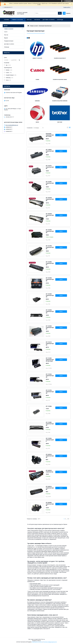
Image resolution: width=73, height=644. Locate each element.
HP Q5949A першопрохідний (50, 504)
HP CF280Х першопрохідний (50, 424)
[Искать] (60, 13)
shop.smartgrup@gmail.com (12, 125)
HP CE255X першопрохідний (50, 231)
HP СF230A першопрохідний (50, 376)
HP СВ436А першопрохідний (50, 215)
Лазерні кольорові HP (60, 58)
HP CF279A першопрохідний (50, 392)
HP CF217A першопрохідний (50, 344)
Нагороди (60, 20)
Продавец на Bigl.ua (36, 641)
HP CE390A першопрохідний (50, 279)
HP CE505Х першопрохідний (50, 327)
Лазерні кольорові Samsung (60, 101)
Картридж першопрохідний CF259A (50, 135)
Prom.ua (43, 639)
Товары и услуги (34, 26)
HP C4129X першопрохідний (50, 183)
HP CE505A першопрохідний (50, 311)
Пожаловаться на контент (37, 642)
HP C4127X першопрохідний (50, 167)
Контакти (37, 20)
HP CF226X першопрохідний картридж (50, 360)
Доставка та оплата (49, 20)
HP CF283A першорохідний (50, 440)
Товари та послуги (17, 20)
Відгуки (6, 38)
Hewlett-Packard (37, 58)
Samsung (37, 101)
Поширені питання (9, 41)
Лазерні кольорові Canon (60, 80)
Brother (60, 122)
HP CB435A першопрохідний (50, 199)
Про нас (29, 20)
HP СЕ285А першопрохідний (50, 263)
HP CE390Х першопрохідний (50, 295)
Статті (6, 32)
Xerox (37, 122)
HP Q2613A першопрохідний (50, 488)
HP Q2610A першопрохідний (50, 456)
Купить (61, 135)
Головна (7, 20)
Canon (37, 80)
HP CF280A (49, 406)
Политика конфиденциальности (50, 642)
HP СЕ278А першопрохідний (50, 247)
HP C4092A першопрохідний (50, 151)
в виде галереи (68, 128)
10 (68, 519)
